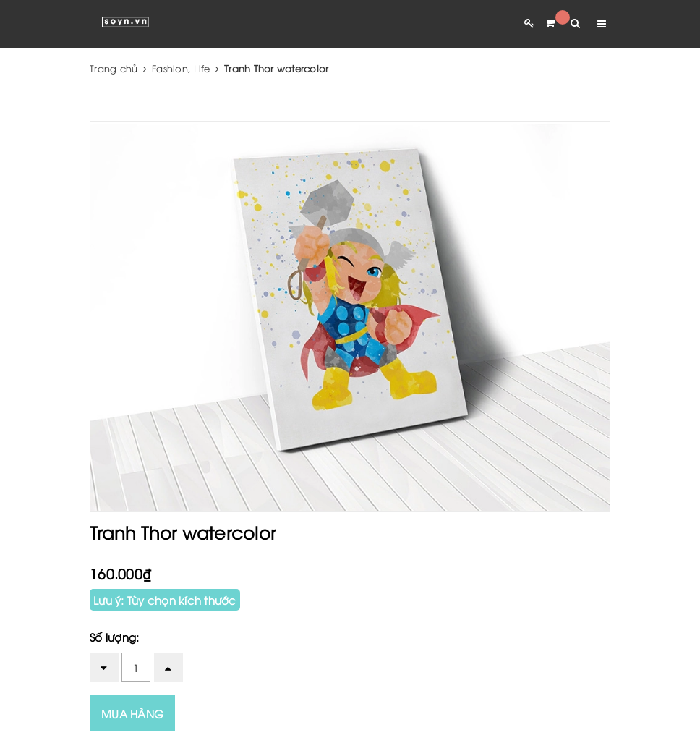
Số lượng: (114, 637)
